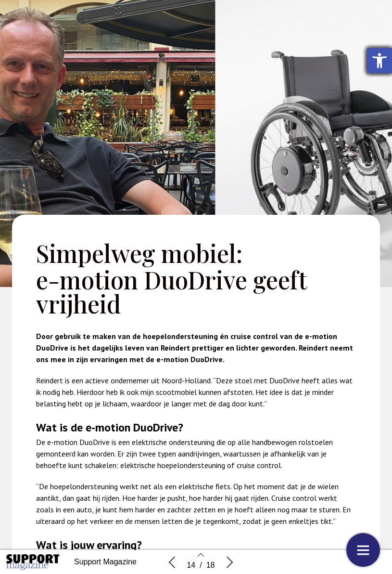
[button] (379, 61)
